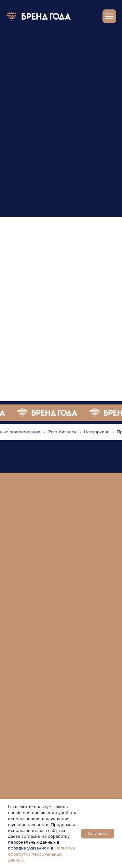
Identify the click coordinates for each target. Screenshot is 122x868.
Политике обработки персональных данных (42, 854)
